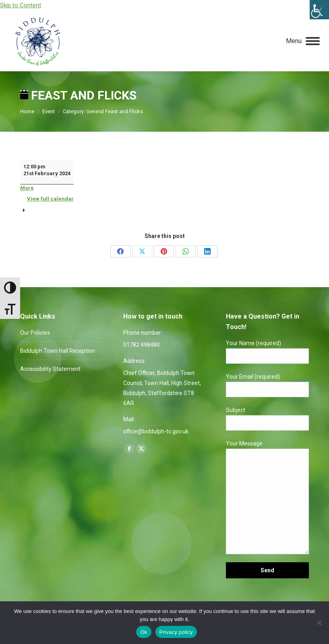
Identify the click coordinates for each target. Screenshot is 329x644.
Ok (144, 632)
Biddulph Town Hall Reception (58, 351)
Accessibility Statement (50, 369)
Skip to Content (21, 5)
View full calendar (50, 199)
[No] (319, 623)
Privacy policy (176, 632)
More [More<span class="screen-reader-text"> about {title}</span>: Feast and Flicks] (27, 188)
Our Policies (35, 333)
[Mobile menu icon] (303, 41)
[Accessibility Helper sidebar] (319, 10)
